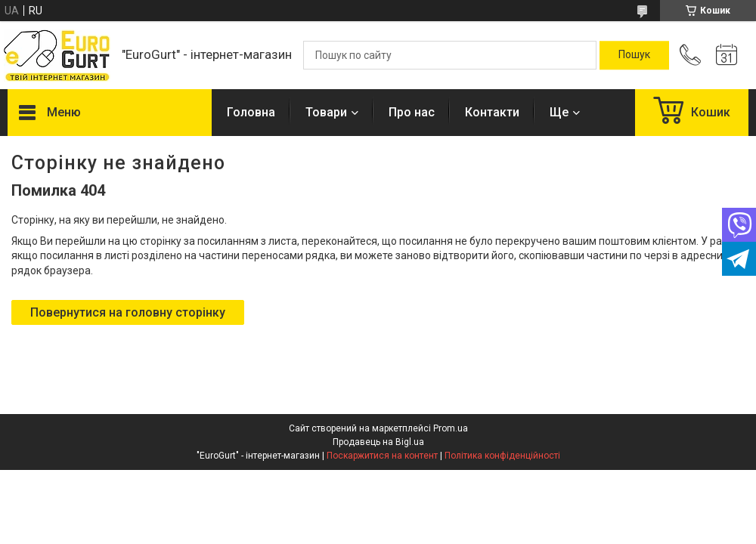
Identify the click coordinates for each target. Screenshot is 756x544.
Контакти (492, 112)
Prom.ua (451, 428)
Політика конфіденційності (502, 456)
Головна (251, 112)
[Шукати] (634, 55)
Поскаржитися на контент (382, 456)
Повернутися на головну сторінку (128, 312)
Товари (326, 112)
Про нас (412, 112)
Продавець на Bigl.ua (378, 442)
